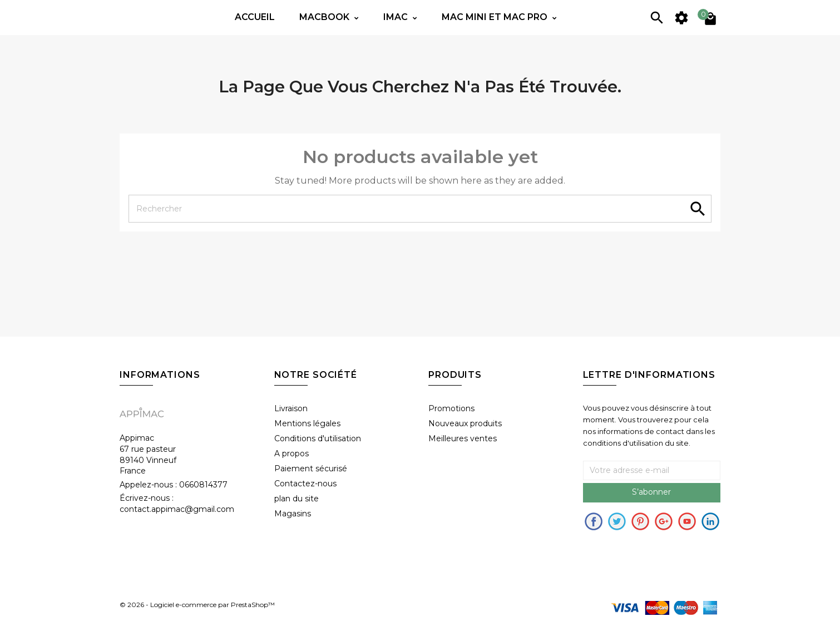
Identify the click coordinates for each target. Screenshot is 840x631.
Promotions (451, 408)
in (710, 521)
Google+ (664, 521)
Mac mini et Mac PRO (496, 17)
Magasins (293, 514)
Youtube (687, 521)
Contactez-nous (305, 484)
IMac (397, 17)
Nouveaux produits (465, 423)
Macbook (325, 17)
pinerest (640, 521)
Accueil (255, 17)
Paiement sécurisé (311, 469)
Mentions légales (307, 423)
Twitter (617, 521)
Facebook (594, 521)
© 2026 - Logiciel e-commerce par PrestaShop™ (197, 605)
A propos (291, 453)
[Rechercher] (420, 209)
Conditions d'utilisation (318, 438)
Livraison (291, 408)
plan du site (297, 499)
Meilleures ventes (463, 438)
